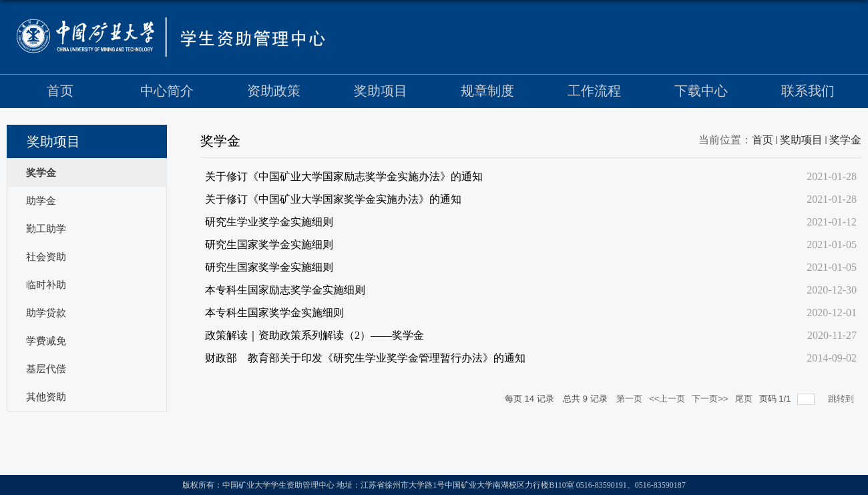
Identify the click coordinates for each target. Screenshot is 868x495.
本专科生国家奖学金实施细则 (274, 313)
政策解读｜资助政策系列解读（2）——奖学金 (314, 335)
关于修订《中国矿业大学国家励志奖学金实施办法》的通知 (344, 176)
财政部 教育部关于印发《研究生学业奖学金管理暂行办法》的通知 (365, 358)
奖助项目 (801, 140)
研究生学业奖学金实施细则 (269, 222)
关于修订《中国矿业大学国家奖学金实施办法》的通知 (333, 199)
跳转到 (842, 399)
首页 (763, 140)
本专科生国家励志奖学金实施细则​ (285, 290)
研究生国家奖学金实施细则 (269, 244)
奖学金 (845, 140)
